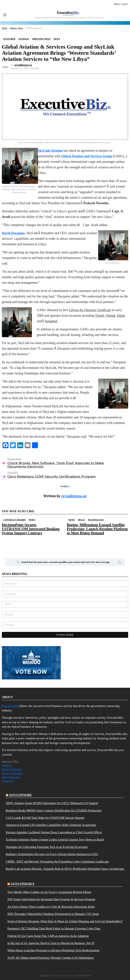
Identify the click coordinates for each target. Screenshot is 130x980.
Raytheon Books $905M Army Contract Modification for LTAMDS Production (53, 811)
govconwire (21, 795)
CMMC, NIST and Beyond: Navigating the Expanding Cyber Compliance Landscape (57, 862)
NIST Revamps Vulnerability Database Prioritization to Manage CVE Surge (53, 914)
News (32, 520)
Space (81, 520)
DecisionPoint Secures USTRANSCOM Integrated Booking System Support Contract (31, 529)
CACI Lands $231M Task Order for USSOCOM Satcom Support (45, 818)
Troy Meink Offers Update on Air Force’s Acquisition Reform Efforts (49, 892)
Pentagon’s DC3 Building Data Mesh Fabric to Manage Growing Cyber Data (54, 929)
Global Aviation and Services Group (87, 156)
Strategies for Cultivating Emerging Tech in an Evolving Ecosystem (47, 847)
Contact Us (8, 781)
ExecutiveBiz (10, 706)
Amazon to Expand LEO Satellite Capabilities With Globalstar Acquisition (51, 825)
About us (7, 766)
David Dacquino (13, 233)
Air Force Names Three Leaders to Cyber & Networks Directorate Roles (51, 907)
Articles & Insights (12, 769)
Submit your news (11, 777)
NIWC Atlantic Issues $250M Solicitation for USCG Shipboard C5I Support (52, 803)
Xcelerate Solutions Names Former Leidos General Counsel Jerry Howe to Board (55, 840)
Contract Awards (14, 520)
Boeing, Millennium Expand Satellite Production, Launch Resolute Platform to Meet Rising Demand (97, 529)
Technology (96, 520)
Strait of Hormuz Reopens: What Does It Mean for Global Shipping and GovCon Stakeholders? (65, 921)
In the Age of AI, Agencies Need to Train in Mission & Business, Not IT (51, 943)
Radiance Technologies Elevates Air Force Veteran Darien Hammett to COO (52, 854)
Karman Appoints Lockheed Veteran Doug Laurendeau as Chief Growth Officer (54, 832)
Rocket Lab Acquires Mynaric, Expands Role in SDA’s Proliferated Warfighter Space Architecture (65, 869)
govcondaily (23, 884)
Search (120, 563)
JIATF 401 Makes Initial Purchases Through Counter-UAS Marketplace (51, 958)
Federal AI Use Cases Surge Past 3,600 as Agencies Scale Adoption (48, 936)
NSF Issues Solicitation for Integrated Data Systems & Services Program (51, 899)
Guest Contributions (12, 773)
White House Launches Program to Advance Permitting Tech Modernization (53, 950)
